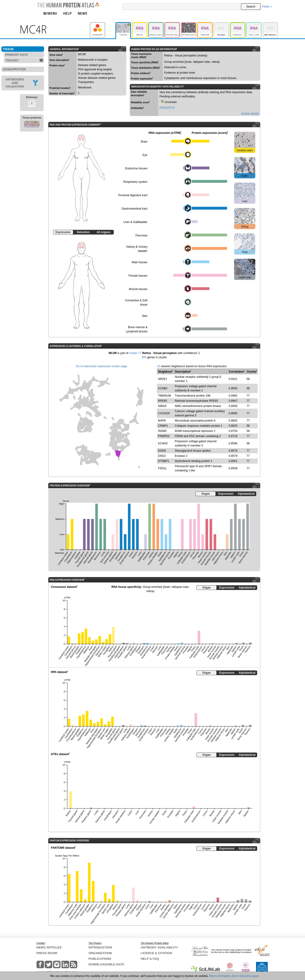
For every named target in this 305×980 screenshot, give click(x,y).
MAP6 (162, 421)
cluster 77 (135, 353)
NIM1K (162, 406)
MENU (50, 13)
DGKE (162, 451)
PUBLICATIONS (100, 959)
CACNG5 (164, 413)
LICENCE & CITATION (156, 953)
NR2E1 (163, 379)
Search (251, 7)
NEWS (83, 13)
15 (158, 366)
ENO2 (162, 456)
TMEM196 (165, 396)
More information (220, 976)
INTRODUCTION (100, 947)
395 (144, 357)
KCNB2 (163, 388)
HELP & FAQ (150, 959)
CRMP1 (163, 426)
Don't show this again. (246, 976)
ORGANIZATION (100, 953)
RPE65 (163, 401)
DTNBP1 (164, 461)
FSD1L (162, 468)
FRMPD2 (164, 436)
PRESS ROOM (47, 953)
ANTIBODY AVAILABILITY (159, 947)
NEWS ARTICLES (49, 947)
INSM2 (162, 431)
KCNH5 (163, 443)
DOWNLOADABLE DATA (106, 964)
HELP (67, 13)
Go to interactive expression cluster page (101, 366)
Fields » (267, 7)
